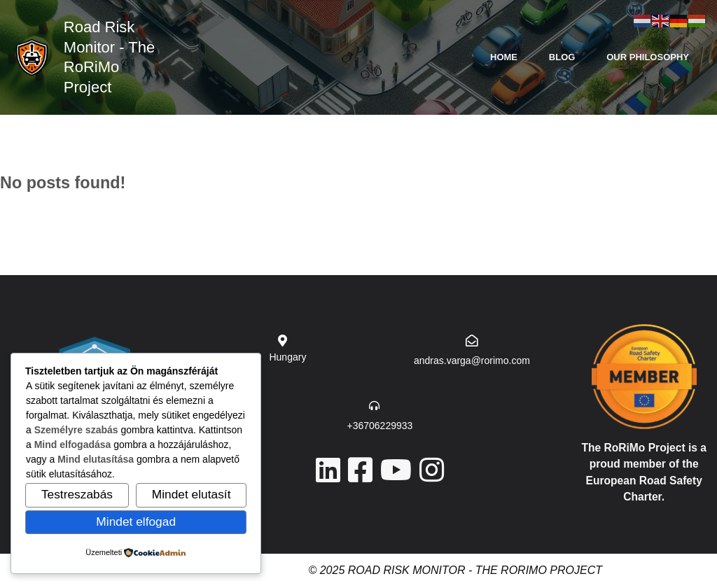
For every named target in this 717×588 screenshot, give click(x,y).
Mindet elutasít (192, 494)
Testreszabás (77, 494)
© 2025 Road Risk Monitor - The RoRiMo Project (455, 570)
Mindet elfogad (136, 521)
